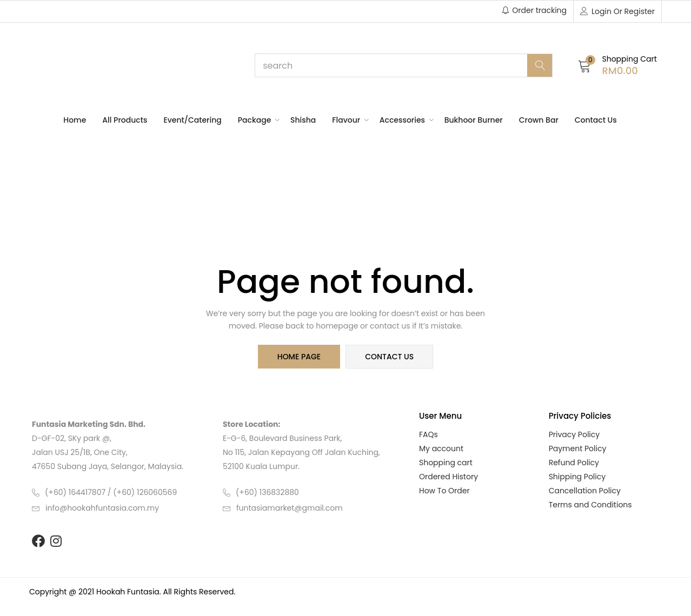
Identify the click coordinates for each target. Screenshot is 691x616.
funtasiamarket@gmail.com (290, 508)
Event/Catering (192, 120)
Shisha (303, 120)
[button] (617, 65)
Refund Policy (574, 463)
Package (256, 120)
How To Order (444, 491)
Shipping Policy (577, 477)
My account (441, 448)
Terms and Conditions (590, 505)
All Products (125, 120)
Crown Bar (539, 120)
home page (299, 357)
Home (75, 120)
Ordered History (449, 477)
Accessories (404, 120)
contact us (389, 357)
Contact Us (596, 120)
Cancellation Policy (585, 491)
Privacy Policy (574, 434)
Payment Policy (578, 448)
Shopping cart (446, 463)
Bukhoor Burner (474, 120)
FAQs (428, 434)
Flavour (348, 120)
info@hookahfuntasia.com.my (102, 508)
